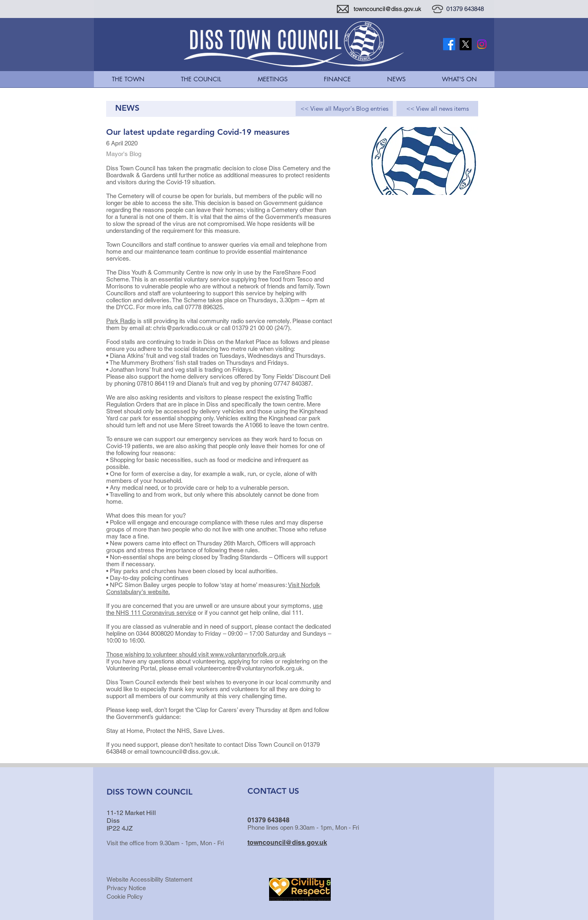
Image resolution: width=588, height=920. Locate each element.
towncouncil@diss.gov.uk (388, 9)
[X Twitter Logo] (465, 44)
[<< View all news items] (437, 108)
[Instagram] (482, 44)
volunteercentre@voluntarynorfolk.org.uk (248, 668)
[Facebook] (449, 44)
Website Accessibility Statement (149, 879)
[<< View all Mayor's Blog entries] (344, 108)
